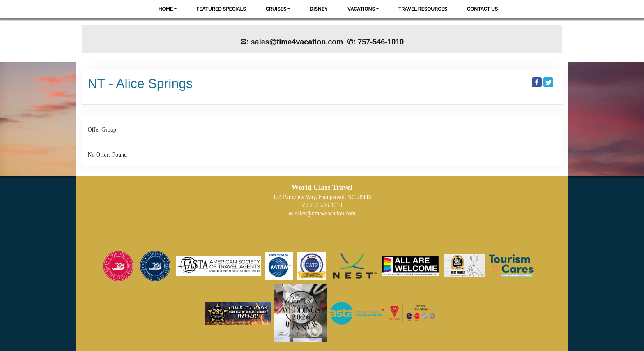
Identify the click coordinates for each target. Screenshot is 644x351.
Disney (319, 9)
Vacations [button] (361, 9)
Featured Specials (221, 9)
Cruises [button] (276, 9)
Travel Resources (423, 9)
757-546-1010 (326, 205)
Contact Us (482, 9)
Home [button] (166, 9)
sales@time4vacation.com (325, 214)
